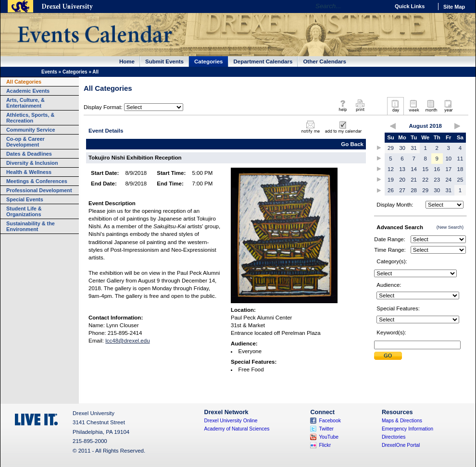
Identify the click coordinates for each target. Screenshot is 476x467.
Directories (394, 437)
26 (391, 190)
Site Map (454, 7)
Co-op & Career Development (25, 142)
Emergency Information (407, 429)
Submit (388, 356)
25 (460, 180)
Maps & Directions (402, 421)
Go (380, 6)
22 (425, 180)
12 (391, 169)
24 (448, 180)
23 (437, 180)
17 (448, 169)
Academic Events (28, 91)
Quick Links (410, 6)
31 (414, 148)
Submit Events (164, 61)
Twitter (326, 429)
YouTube (329, 437)
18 (460, 169)
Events (49, 72)
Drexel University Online (231, 421)
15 (425, 169)
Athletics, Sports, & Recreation (30, 118)
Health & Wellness (29, 172)
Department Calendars (263, 61)
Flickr (325, 445)
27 (402, 190)
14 (414, 169)
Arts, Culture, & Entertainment (25, 103)
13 (402, 169)
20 (402, 180)
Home (127, 61)
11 (460, 159)
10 (448, 159)
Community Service (31, 130)
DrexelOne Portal (401, 445)
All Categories (24, 82)
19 (391, 180)
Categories (209, 61)
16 (437, 169)
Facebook (330, 421)
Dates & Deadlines (29, 154)
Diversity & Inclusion (32, 163)
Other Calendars (325, 61)
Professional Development (39, 190)
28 (414, 190)
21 (414, 180)
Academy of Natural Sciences (237, 429)
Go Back (352, 144)
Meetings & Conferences (37, 181)
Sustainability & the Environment (31, 226)
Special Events (25, 199)
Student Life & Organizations (24, 211)
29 (391, 148)
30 (402, 148)
